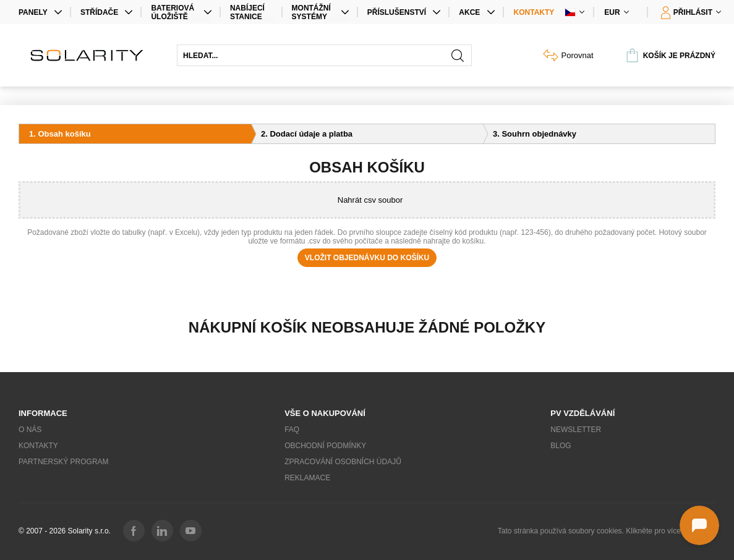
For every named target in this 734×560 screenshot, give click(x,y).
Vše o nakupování (325, 413)
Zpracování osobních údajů (343, 462)
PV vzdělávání (583, 413)
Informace (43, 413)
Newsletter (576, 430)
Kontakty (534, 12)
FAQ (292, 430)
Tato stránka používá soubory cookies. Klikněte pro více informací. (607, 531)
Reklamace (307, 478)
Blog (561, 446)
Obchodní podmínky (325, 446)
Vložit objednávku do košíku (367, 258)
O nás (30, 430)
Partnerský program (64, 462)
